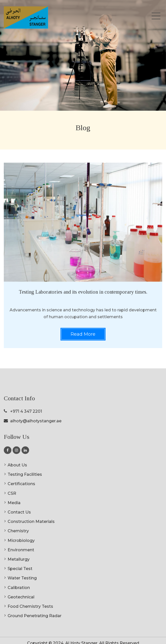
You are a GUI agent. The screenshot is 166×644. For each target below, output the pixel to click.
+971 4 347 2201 (26, 411)
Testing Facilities (25, 474)
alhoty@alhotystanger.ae (36, 421)
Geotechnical (21, 597)
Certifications (21, 484)
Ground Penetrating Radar (35, 616)
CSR (12, 493)
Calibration (19, 588)
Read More (83, 334)
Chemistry (18, 531)
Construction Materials (31, 522)
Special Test (20, 569)
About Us (17, 465)
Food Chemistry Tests (30, 606)
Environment (21, 550)
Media (14, 503)
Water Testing (22, 578)
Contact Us (19, 512)
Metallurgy (19, 559)
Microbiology (21, 541)
